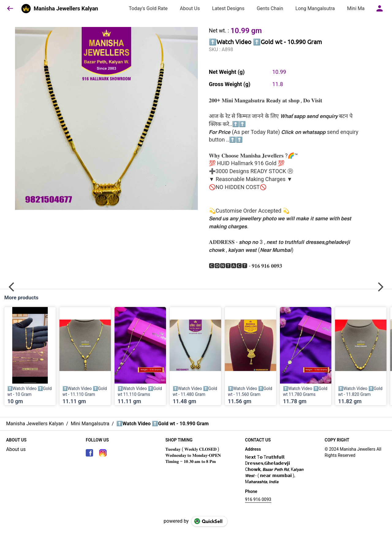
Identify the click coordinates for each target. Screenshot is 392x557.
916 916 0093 (258, 499)
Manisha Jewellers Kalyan (66, 9)
